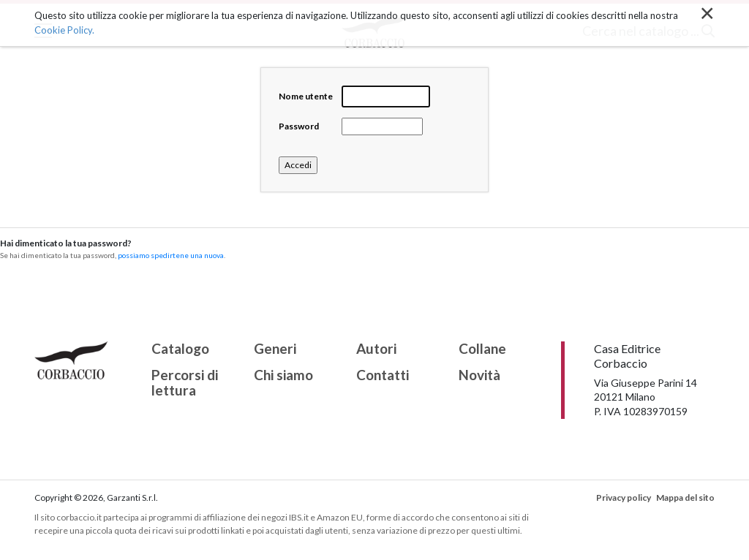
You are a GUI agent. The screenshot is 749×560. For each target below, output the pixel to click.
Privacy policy (624, 497)
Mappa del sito (685, 497)
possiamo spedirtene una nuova (171, 255)
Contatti (383, 375)
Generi (275, 349)
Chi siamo (283, 375)
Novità (479, 375)
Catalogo (180, 349)
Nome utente (306, 96)
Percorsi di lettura (185, 383)
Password (299, 126)
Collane (482, 349)
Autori (376, 349)
